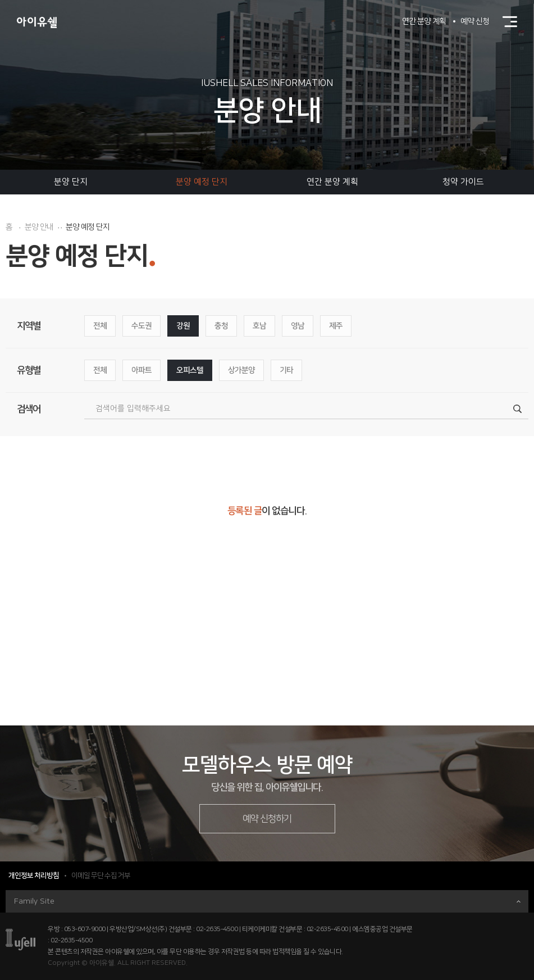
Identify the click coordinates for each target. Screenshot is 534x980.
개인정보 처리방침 (34, 875)
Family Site (267, 901)
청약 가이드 (463, 182)
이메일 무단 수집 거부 (101, 875)
